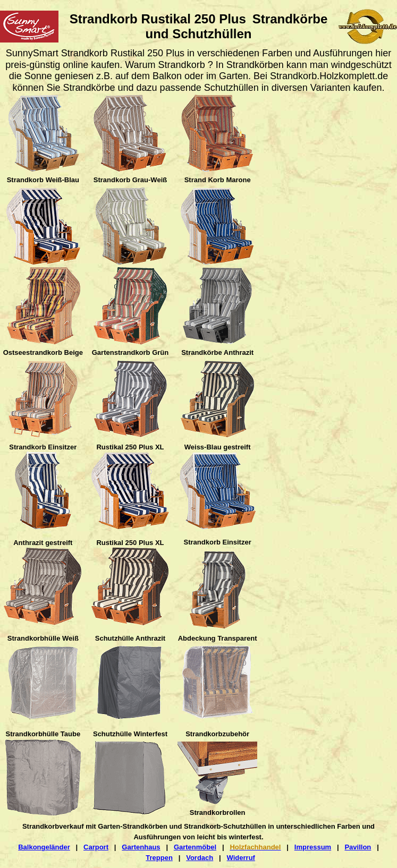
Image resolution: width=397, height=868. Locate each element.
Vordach (200, 858)
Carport (96, 847)
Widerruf (241, 858)
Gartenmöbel (195, 847)
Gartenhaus (141, 847)
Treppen (159, 858)
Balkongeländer (44, 847)
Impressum (313, 847)
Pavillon (358, 847)
